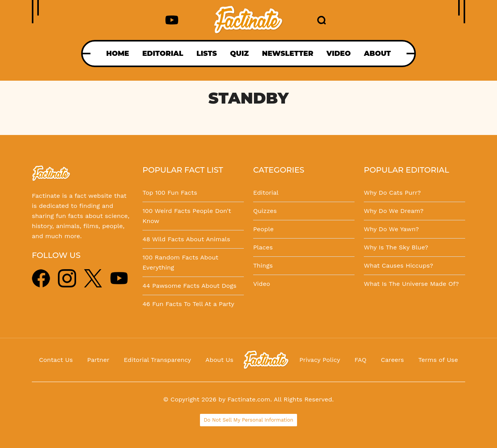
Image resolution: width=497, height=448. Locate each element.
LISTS (207, 54)
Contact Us (56, 360)
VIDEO (339, 54)
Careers (392, 360)
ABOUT (377, 54)
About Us (219, 360)
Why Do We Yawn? (391, 229)
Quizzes (265, 211)
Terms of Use (438, 360)
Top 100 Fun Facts (170, 193)
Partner (98, 360)
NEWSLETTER (288, 54)
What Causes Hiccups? (398, 266)
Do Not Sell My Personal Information (249, 420)
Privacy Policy (320, 360)
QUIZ (240, 54)
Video (262, 284)
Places (263, 247)
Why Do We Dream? (394, 211)
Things (263, 266)
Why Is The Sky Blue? (396, 247)
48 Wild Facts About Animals (186, 239)
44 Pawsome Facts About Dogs (189, 286)
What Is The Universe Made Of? (411, 284)
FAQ (361, 360)
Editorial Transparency (157, 360)
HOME (117, 54)
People (263, 229)
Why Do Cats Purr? (392, 193)
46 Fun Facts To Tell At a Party (188, 304)
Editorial (266, 193)
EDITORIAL (162, 54)
